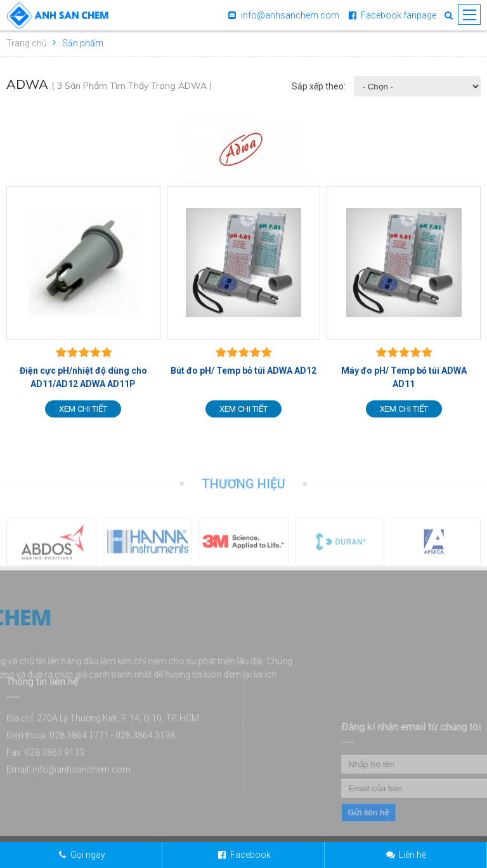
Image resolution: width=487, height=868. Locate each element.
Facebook (250, 855)
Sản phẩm (83, 43)
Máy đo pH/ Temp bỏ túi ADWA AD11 (404, 377)
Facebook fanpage (399, 15)
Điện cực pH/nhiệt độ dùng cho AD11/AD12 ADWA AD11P (83, 377)
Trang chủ (27, 43)
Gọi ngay (88, 855)
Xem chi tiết (83, 409)
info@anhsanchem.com (290, 15)
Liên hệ (412, 855)
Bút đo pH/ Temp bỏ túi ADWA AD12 (243, 371)
